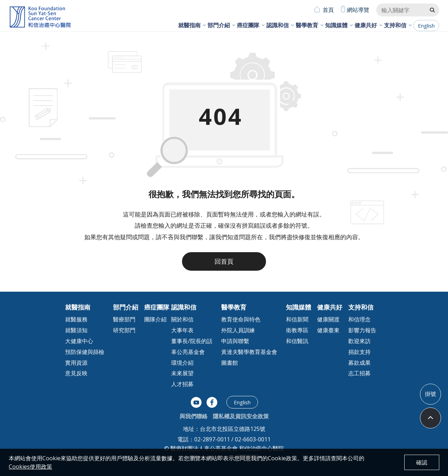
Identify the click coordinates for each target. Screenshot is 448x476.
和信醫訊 (297, 341)
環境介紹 (182, 363)
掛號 (430, 394)
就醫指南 (189, 25)
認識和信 (278, 25)
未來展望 (182, 373)
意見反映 (76, 373)
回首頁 (224, 261)
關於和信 (182, 319)
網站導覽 (358, 10)
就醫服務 (76, 319)
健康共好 (366, 25)
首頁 (328, 10)
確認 (422, 462)
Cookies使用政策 (30, 467)
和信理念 (359, 319)
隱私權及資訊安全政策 (241, 416)
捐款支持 (359, 352)
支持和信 (395, 25)
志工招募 (359, 373)
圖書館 (230, 363)
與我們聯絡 (194, 416)
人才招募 (182, 384)
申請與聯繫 (235, 341)
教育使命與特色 (241, 319)
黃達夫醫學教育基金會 (249, 352)
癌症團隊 (248, 25)
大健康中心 (79, 341)
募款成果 (359, 363)
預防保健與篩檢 (85, 352)
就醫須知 (76, 330)
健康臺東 (328, 330)
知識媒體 (336, 25)
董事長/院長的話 (192, 341)
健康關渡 (328, 319)
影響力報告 (362, 330)
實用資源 (76, 363)
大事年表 (182, 330)
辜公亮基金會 (188, 352)
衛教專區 (297, 330)
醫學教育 (307, 25)
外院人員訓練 (238, 330)
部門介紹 (219, 25)
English (426, 26)
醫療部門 (124, 319)
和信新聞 (297, 319)
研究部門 (124, 330)
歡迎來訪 (359, 341)
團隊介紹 (155, 319)
